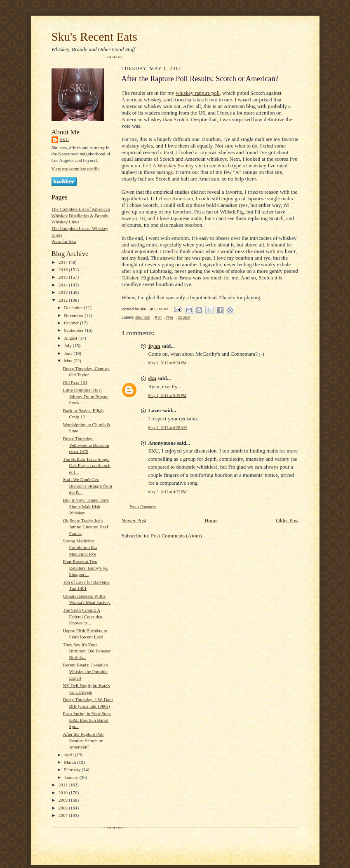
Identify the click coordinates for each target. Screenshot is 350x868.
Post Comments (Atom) (176, 536)
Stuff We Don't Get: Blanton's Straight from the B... (87, 486)
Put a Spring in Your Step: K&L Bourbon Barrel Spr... (87, 720)
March (70, 762)
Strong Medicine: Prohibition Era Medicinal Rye (80, 547)
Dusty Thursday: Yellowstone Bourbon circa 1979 (86, 445)
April (69, 755)
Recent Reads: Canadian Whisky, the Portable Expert (85, 671)
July (68, 345)
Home (211, 520)
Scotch (184, 317)
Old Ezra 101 (75, 382)
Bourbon (143, 317)
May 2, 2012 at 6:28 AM (168, 428)
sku (65, 140)
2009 (64, 800)
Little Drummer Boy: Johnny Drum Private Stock (86, 396)
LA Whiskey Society (171, 165)
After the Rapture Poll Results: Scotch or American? (83, 740)
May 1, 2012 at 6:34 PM (168, 363)
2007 (64, 815)
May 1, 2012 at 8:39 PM (168, 395)
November (74, 315)
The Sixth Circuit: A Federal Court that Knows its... (82, 616)
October (72, 323)
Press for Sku (64, 241)
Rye (170, 317)
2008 (64, 808)
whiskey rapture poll (198, 93)
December (74, 307)
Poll (158, 317)
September (74, 330)
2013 (64, 292)
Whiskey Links (66, 222)
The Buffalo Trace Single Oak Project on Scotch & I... (86, 466)
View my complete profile (76, 169)
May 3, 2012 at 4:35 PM (168, 492)
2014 (64, 285)
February (73, 769)
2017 (64, 262)
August (71, 338)
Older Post (287, 520)
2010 (64, 793)
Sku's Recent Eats (94, 37)
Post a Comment (143, 507)
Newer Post (134, 520)
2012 (64, 300)
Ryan (154, 346)
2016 (64, 270)
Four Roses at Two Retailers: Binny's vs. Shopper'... (85, 568)
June (69, 353)
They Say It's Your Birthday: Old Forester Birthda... (87, 651)
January (72, 777)
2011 (64, 785)
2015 (64, 277)
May (69, 361)
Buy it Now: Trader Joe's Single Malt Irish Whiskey (86, 506)
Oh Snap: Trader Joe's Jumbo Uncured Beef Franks (85, 527)
